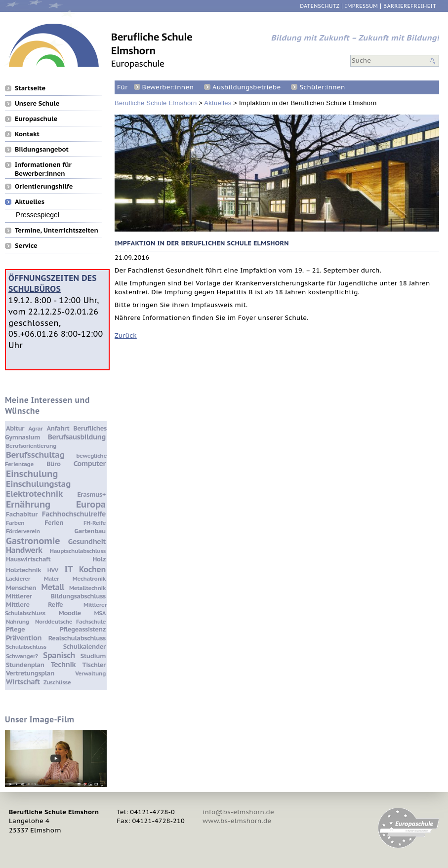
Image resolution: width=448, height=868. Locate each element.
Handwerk (24, 550)
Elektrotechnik (34, 494)
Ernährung (28, 504)
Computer (90, 463)
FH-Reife (95, 523)
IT (68, 569)
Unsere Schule (37, 103)
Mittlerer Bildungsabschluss (56, 596)
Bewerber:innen (168, 87)
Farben (15, 523)
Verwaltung (90, 673)
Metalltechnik (87, 588)
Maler (52, 578)
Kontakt (27, 134)
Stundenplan (25, 665)
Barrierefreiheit (410, 6)
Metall (53, 587)
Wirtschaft (23, 682)
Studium (93, 656)
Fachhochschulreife (74, 514)
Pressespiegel (38, 215)
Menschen (21, 588)
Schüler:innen (322, 87)
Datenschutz (320, 6)
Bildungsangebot (42, 149)
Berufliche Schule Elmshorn (156, 103)
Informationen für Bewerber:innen (43, 164)
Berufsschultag (35, 455)
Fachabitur (22, 514)
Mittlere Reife (34, 605)
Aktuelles (218, 103)
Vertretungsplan (30, 673)
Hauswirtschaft (28, 559)
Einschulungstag (38, 484)
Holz (99, 559)
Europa (91, 504)
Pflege (15, 629)
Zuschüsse (57, 682)
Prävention (24, 638)
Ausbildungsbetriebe (246, 87)
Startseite (30, 88)
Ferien (54, 523)
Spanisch (59, 655)
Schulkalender (84, 647)
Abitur (15, 428)
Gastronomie (33, 541)
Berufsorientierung (31, 446)
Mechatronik (89, 578)
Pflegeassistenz (83, 629)
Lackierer (18, 578)
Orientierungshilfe (44, 186)
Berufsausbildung (77, 437)
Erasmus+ (91, 494)
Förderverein (23, 531)
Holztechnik (23, 570)
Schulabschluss (26, 647)
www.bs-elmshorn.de (237, 821)
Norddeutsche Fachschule (70, 621)
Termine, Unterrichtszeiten (57, 230)
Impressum (361, 6)
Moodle (70, 613)
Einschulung (32, 473)
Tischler (94, 665)
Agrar (35, 428)
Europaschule (36, 118)
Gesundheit (87, 541)
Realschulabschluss (77, 638)
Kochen (92, 569)
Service (26, 245)
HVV (53, 570)
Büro (53, 464)
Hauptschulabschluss (78, 551)
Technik (63, 664)
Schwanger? (22, 656)
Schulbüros (35, 289)
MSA (100, 613)
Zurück (126, 335)
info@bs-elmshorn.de (238, 812)
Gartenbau (90, 531)
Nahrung (18, 621)
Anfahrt (58, 428)
